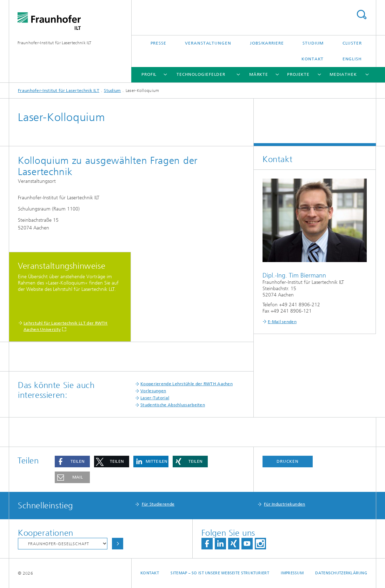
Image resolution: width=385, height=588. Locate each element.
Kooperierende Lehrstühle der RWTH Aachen (187, 384)
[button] (72, 462)
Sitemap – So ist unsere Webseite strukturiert (220, 573)
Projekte (298, 74)
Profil (149, 74)
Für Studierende (158, 504)
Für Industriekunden (285, 504)
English (352, 59)
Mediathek (343, 74)
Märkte (259, 74)
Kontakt (313, 59)
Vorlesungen (153, 391)
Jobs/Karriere (267, 43)
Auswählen (118, 544)
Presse (158, 43)
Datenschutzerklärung (341, 573)
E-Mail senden (282, 322)
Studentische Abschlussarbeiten (173, 405)
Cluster (352, 43)
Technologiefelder (201, 74)
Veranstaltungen (208, 43)
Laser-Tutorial (155, 398)
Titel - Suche (361, 15)
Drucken (287, 461)
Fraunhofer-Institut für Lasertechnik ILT (54, 43)
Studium (313, 43)
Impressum (292, 573)
